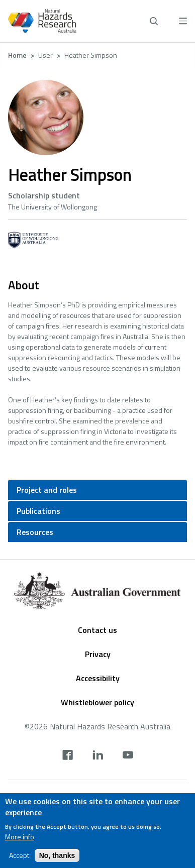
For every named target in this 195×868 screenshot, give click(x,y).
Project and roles (47, 490)
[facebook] (68, 756)
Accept (19, 860)
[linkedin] (98, 756)
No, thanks (57, 860)
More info (20, 841)
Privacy (98, 654)
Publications (38, 511)
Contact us (97, 630)
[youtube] (128, 756)
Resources (35, 532)
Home (17, 55)
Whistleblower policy (97, 702)
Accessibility (98, 678)
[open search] (154, 21)
